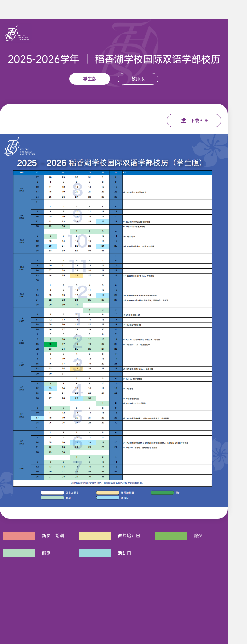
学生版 (90, 79)
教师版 (138, 79)
